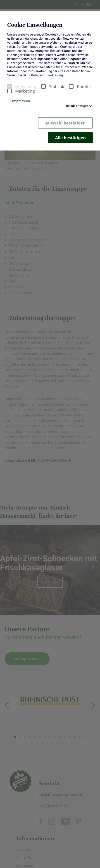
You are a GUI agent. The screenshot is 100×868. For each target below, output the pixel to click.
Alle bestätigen (70, 138)
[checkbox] (10, 86)
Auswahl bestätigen (65, 123)
